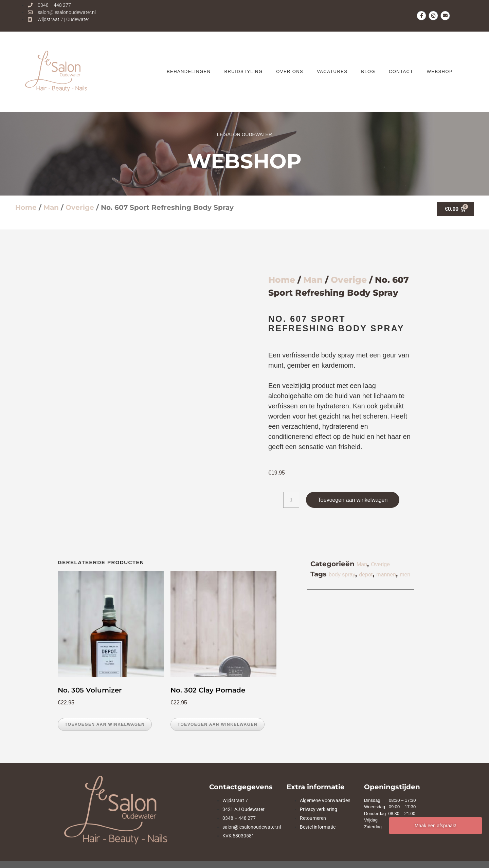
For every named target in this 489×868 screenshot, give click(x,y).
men (405, 575)
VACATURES (332, 71)
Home (26, 207)
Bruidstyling (243, 71)
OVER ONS (290, 71)
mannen (386, 575)
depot (366, 575)
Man (51, 207)
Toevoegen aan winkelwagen (353, 500)
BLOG (368, 71)
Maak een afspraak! (436, 826)
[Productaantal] (291, 500)
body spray (342, 575)
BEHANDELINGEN (189, 71)
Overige (80, 207)
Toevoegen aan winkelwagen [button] (105, 724)
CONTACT (401, 71)
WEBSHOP (440, 71)
